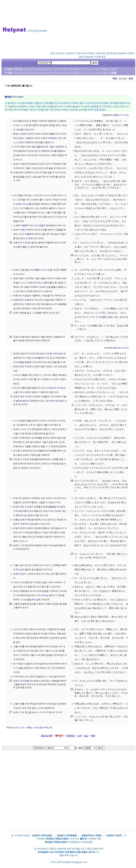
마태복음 (70, 736)
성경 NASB (82, 53)
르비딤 (43, 125)
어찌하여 (52, 138)
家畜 (108, 160)
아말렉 (24, 225)
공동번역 (40, 69)
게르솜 (61, 375)
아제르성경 (100, 57)
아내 (60, 366)
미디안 (32, 354)
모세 (22, 134)
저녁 (22, 524)
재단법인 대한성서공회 (57, 839)
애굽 (59, 151)
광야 (62, 121)
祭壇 (94, 326)
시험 (45, 142)
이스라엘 (17, 121)
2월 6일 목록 (47, 736)
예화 (93, 736)
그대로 (53, 204)
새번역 (50, 69)
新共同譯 (75, 69)
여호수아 (24, 230)
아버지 (51, 388)
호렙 (20, 195)
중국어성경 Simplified (117, 53)
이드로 (49, 354)
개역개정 (18, 69)
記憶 (103, 317)
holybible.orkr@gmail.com (75, 862)
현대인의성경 (62, 69)
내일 (43, 234)
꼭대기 (31, 238)
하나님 (54, 234)
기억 (34, 308)
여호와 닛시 (47, 313)
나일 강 (35, 177)
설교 (86, 736)
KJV (89, 69)
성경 (52, 53)
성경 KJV (71, 53)
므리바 (43, 208)
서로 (22, 434)
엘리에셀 (31, 388)
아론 (18, 247)
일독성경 (101, 53)
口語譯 (113, 69)
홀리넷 (83, 839)
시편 (79, 736)
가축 (53, 155)
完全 (110, 317)
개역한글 (29, 69)
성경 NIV (60, 53)
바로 (27, 392)
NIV (83, 69)
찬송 (41, 459)
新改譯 (104, 69)
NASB (96, 69)
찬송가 (92, 53)
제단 (22, 313)
